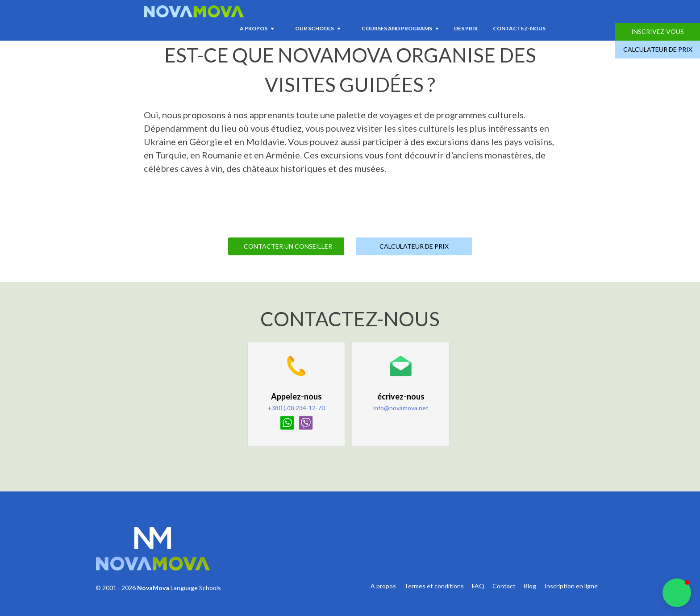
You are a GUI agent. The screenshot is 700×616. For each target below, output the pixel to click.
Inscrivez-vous (658, 31)
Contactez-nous (519, 28)
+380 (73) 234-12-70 (296, 408)
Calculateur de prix (658, 49)
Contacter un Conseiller (288, 246)
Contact (504, 586)
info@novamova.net (401, 408)
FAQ (478, 586)
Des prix (466, 28)
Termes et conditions (434, 586)
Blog (530, 586)
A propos (383, 586)
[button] (677, 593)
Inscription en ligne (571, 586)
